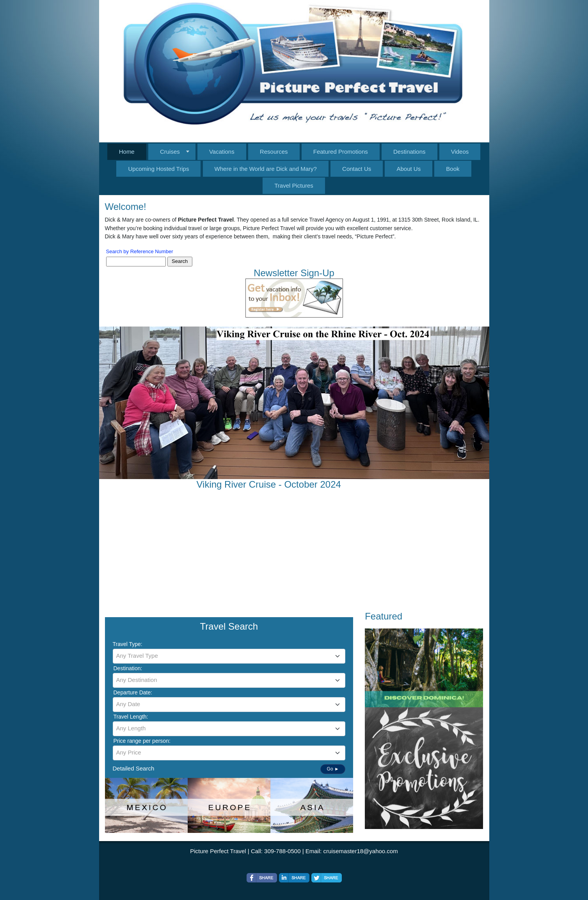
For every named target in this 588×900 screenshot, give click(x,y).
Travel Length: (131, 717)
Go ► (333, 769)
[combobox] (229, 656)
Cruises (170, 152)
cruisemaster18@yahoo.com (361, 851)
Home (127, 152)
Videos (460, 152)
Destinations (409, 152)
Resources (274, 152)
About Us (409, 169)
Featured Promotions (341, 152)
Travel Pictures (294, 186)
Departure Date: (133, 692)
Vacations (222, 152)
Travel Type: (128, 644)
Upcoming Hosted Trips (158, 169)
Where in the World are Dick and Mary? (266, 169)
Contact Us (357, 169)
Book (453, 169)
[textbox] (229, 656)
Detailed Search (134, 768)
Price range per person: (142, 741)
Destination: (128, 668)
